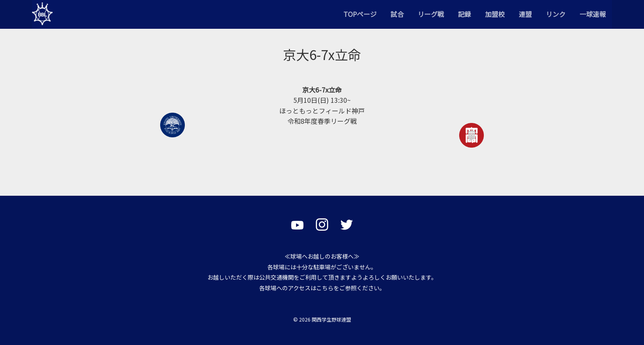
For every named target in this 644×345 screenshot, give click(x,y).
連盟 (525, 14)
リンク (556, 14)
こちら (325, 288)
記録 (465, 14)
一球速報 (593, 14)
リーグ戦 (431, 14)
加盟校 (495, 14)
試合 (397, 14)
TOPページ (360, 14)
